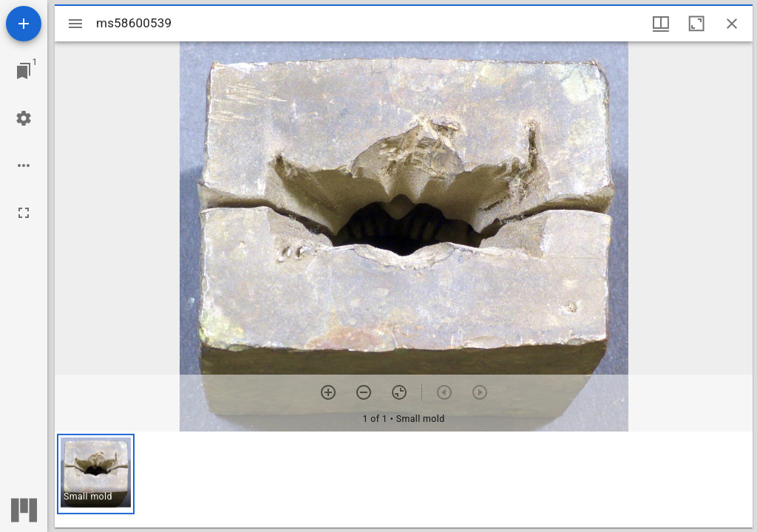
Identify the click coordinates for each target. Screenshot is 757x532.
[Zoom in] (328, 392)
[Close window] (732, 24)
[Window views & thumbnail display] (661, 24)
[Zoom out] (364, 392)
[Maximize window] (696, 24)
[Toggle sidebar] (75, 24)
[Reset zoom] (399, 392)
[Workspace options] (24, 166)
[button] (96, 474)
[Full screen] (24, 213)
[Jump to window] (24, 71)
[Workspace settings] (24, 118)
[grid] (404, 480)
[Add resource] (24, 24)
